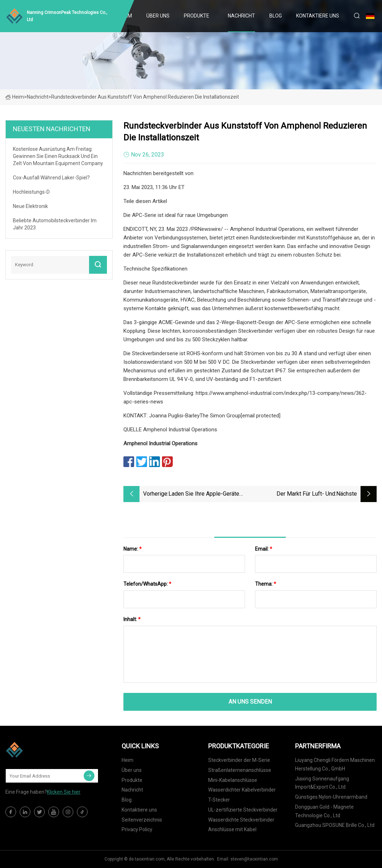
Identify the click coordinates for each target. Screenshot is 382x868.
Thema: (266, 584)
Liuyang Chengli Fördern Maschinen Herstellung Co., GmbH (335, 764)
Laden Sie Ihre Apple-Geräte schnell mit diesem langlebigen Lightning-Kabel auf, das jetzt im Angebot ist (209, 494)
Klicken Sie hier (64, 792)
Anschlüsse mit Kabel (232, 829)
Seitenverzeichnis (142, 820)
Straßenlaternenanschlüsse (240, 770)
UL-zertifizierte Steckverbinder (243, 810)
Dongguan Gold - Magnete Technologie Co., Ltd (324, 811)
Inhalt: (132, 619)
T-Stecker (219, 800)
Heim (15, 97)
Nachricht (241, 16)
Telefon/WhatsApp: (147, 584)
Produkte (197, 16)
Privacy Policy (137, 829)
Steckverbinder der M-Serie (239, 760)
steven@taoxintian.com (254, 859)
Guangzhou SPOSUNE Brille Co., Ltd (335, 825)
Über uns (158, 16)
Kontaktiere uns (318, 16)
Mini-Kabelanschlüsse (233, 780)
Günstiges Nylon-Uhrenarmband (331, 797)
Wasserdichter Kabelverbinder (242, 790)
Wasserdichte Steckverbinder (241, 820)
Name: (133, 549)
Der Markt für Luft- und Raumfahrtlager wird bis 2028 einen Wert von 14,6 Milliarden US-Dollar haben (297, 494)
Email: (264, 549)
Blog (276, 16)
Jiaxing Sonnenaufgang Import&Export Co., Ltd (322, 783)
